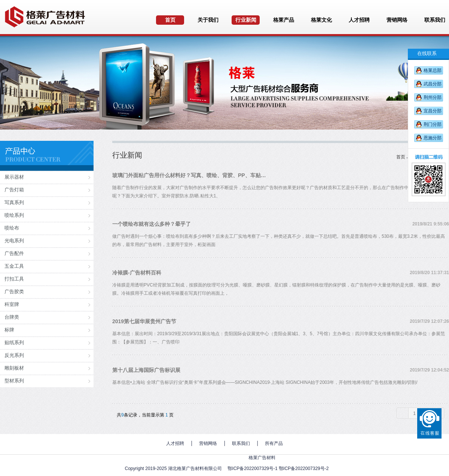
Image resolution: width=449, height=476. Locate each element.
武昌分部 (433, 84)
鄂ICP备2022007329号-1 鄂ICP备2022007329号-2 (278, 469)
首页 (401, 157)
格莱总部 (433, 70)
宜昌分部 (433, 111)
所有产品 (274, 443)
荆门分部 (433, 124)
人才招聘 (175, 443)
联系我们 (241, 443)
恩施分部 (433, 138)
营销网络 (208, 443)
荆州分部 (433, 97)
